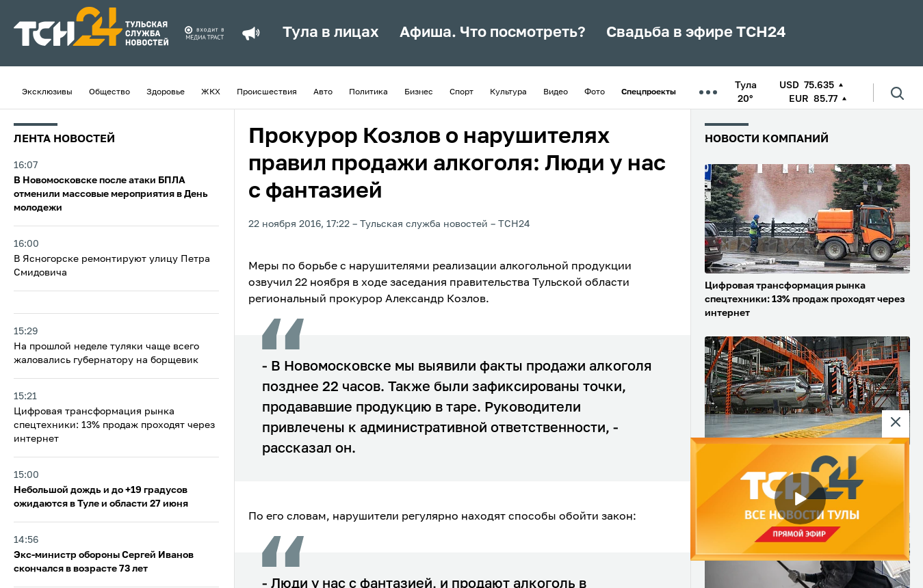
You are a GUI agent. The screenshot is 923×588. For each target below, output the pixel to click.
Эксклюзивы (47, 92)
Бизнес (419, 92)
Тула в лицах (331, 33)
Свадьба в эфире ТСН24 (696, 33)
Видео (556, 92)
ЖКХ (211, 92)
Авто (323, 92)
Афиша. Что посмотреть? (493, 33)
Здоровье (166, 92)
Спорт (461, 92)
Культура (508, 92)
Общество (109, 92)
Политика (368, 92)
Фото (595, 92)
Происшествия (267, 92)
